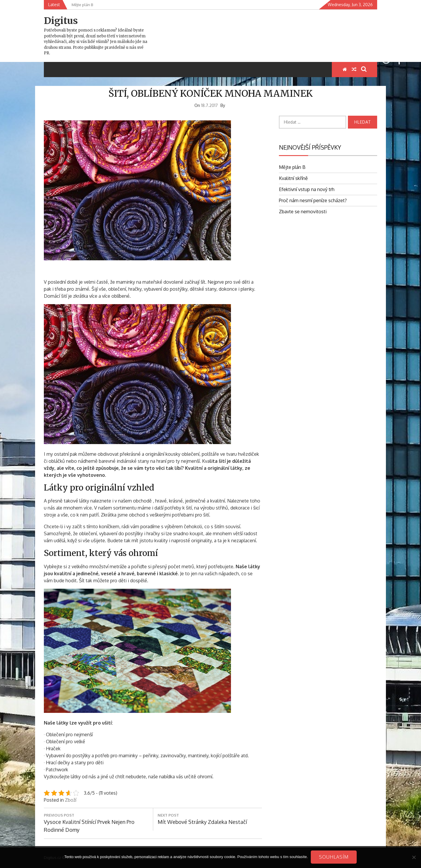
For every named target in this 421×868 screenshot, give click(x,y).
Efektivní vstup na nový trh (307, 189)
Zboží (71, 800)
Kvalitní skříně (293, 178)
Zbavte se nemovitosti (303, 212)
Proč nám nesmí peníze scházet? (313, 200)
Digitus (61, 21)
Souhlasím (334, 857)
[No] (414, 857)
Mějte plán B (292, 167)
